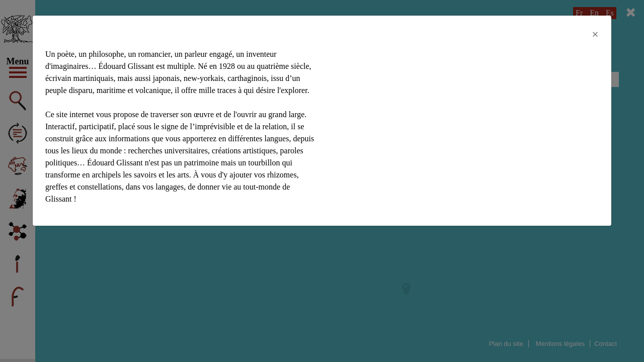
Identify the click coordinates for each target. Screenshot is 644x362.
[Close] (595, 34)
